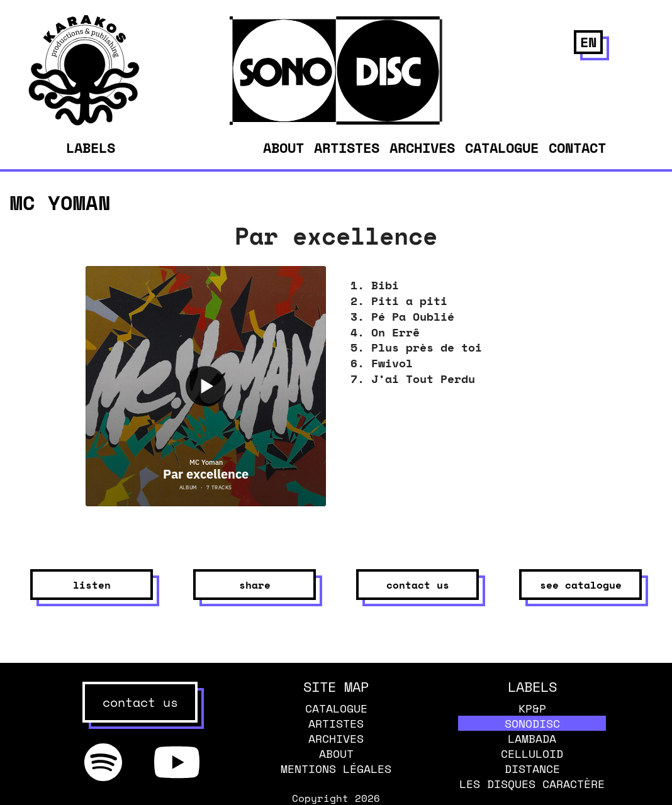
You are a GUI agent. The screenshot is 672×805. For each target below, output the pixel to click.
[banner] (84, 122)
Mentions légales (336, 769)
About (283, 147)
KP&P (532, 708)
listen (92, 585)
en (588, 42)
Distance (532, 769)
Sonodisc (532, 723)
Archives (422, 147)
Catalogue (502, 147)
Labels (91, 148)
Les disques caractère (532, 784)
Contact (577, 147)
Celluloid (532, 753)
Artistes (347, 147)
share (255, 585)
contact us (418, 585)
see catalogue (581, 585)
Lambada (532, 738)
